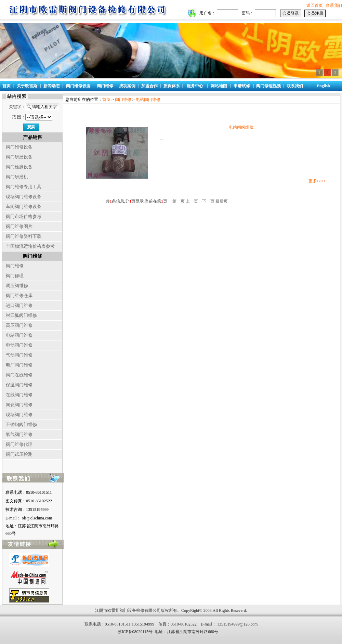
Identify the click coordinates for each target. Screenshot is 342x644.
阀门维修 (123, 100)
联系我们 (334, 5)
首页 (106, 100)
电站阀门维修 (148, 100)
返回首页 (315, 5)
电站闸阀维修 (241, 127)
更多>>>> (317, 181)
